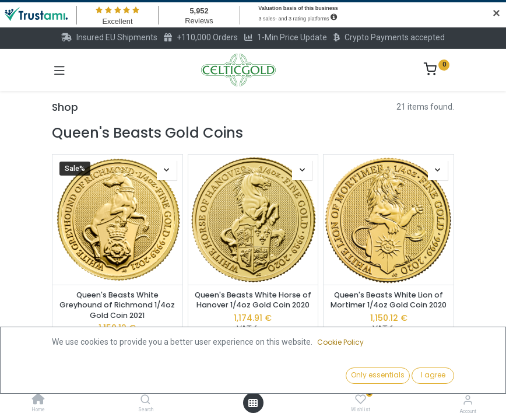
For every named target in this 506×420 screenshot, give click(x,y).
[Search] (145, 400)
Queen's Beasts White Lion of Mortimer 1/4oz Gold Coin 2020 (389, 300)
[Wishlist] (361, 400)
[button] (387, 376)
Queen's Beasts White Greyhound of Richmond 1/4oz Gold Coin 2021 (117, 305)
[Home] (38, 400)
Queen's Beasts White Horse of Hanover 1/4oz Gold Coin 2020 (253, 300)
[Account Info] (468, 400)
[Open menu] (253, 403)
